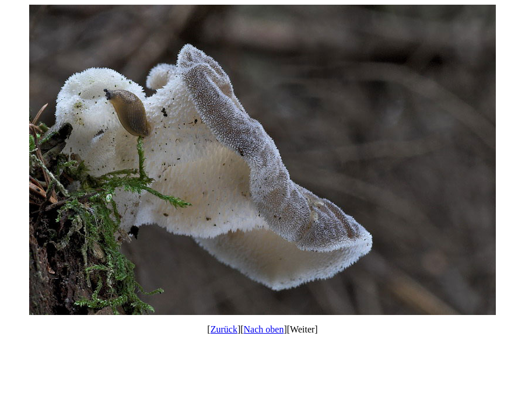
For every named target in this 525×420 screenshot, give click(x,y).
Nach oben (264, 329)
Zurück (224, 329)
